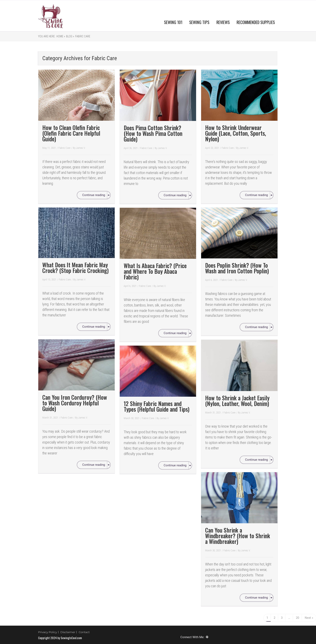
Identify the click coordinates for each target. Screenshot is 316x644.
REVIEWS (223, 22)
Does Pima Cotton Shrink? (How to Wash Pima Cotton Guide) (153, 133)
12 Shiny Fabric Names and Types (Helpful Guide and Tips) (157, 406)
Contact (84, 632)
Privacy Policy (48, 632)
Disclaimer (68, 632)
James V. (81, 148)
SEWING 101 (173, 22)
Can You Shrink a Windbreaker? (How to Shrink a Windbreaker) (238, 536)
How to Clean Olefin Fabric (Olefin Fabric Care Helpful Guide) (71, 133)
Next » (309, 618)
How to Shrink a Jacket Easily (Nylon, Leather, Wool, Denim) (237, 401)
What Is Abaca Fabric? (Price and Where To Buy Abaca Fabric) (155, 271)
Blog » (70, 36)
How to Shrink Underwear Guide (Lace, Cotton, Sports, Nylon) (236, 133)
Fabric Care (83, 36)
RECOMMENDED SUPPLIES (256, 22)
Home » (61, 36)
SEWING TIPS (199, 22)
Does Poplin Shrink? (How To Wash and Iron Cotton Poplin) (237, 268)
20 (297, 618)
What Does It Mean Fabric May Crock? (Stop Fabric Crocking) (75, 268)
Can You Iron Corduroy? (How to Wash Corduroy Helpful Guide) (75, 403)
